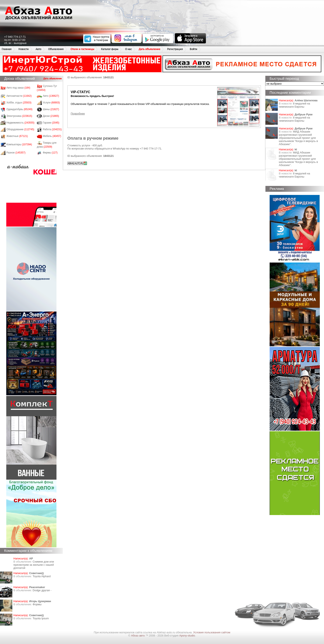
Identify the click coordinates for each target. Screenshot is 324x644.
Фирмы (50, 153)
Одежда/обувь (19, 109)
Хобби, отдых (19, 103)
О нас (128, 49)
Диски (51, 116)
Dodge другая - (42, 590)
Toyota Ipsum (41, 618)
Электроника (19, 116)
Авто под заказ (18, 88)
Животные (17, 136)
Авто (38, 49)
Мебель (52, 136)
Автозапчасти (19, 96)
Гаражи (51, 123)
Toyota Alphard (42, 576)
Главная (7, 49)
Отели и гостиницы (82, 49)
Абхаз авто (138, 636)
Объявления (56, 49)
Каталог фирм (110, 49)
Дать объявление (149, 49)
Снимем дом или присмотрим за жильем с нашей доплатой (34, 565)
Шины (51, 109)
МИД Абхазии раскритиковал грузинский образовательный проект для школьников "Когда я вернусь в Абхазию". (298, 138)
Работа (52, 129)
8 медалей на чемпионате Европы (294, 105)
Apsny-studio (187, 636)
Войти (193, 49)
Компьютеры (19, 144)
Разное (16, 153)
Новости (24, 49)
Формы (37, 604)
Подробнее (78, 114)
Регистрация (175, 49)
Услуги (51, 103)
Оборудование (20, 129)
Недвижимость (20, 123)
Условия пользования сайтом (212, 632)
